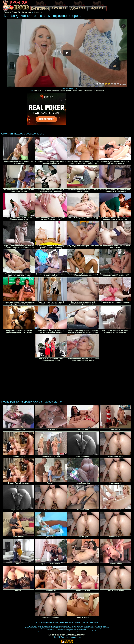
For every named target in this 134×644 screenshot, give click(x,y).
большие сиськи (97, 90)
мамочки (38, 90)
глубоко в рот (71, 90)
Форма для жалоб (77, 635)
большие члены (58, 90)
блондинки (46, 90)
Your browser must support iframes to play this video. (67, 53)
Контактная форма (58, 635)
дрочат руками (84, 90)
